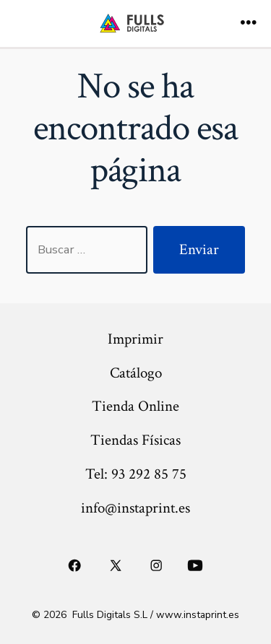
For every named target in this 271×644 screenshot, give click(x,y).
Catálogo (136, 373)
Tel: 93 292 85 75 (136, 474)
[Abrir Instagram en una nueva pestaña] (157, 566)
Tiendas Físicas (135, 440)
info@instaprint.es (135, 508)
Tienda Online (135, 406)
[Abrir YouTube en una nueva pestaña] (195, 566)
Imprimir (135, 339)
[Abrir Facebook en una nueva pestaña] (75, 566)
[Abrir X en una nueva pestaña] (115, 566)
